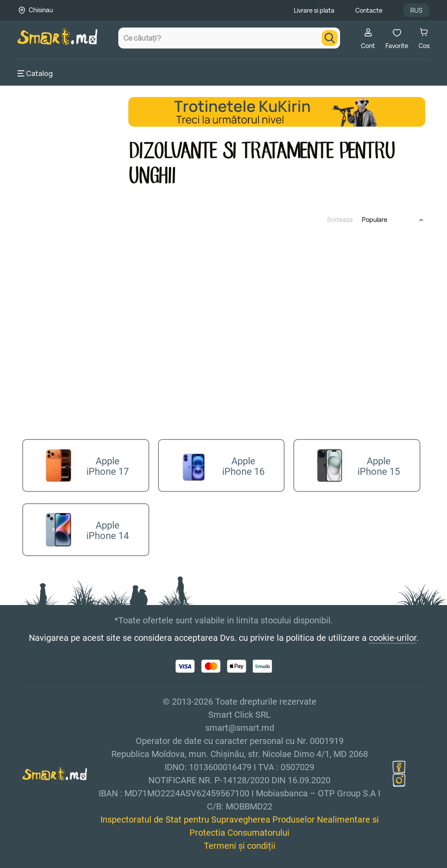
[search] (330, 38)
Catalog (35, 73)
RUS (416, 10)
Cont (368, 39)
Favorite (397, 39)
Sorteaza (340, 220)
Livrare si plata (314, 10)
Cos (424, 39)
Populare (375, 220)
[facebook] (399, 761)
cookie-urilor (393, 631)
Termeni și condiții (240, 839)
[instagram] (399, 774)
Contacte (369, 10)
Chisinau (41, 10)
